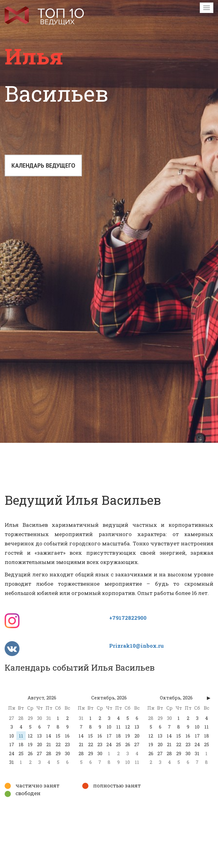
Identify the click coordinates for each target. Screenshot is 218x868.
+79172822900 (128, 618)
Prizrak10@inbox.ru (137, 646)
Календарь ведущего (44, 166)
